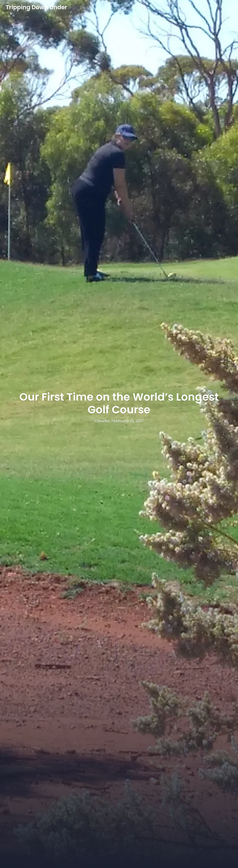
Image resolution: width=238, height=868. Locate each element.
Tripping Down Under (36, 7)
